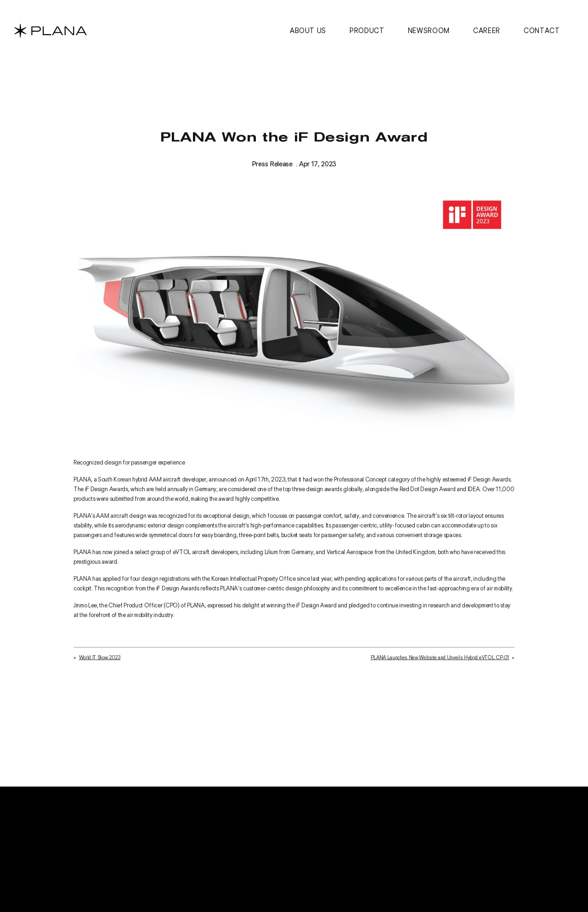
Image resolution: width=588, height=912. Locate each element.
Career (487, 31)
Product (367, 31)
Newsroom (429, 31)
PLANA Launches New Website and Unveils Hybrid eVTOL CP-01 (440, 660)
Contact (542, 31)
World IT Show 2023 (100, 660)
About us (308, 31)
